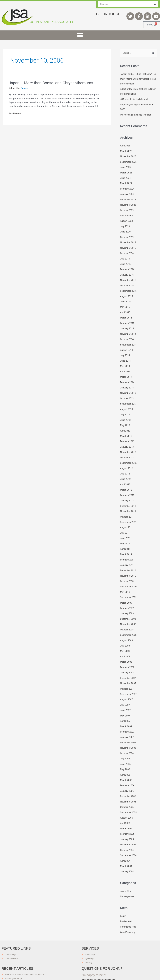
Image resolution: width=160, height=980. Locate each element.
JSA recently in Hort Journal (135, 99)
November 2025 (128, 156)
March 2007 (126, 714)
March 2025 (126, 171)
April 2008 (125, 646)
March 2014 (126, 372)
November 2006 (128, 735)
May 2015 (125, 303)
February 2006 (128, 772)
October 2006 (127, 740)
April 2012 (125, 477)
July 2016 (125, 256)
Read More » (15, 113)
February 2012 (128, 487)
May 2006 (125, 756)
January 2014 (127, 382)
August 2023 (127, 219)
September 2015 (129, 287)
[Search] (155, 4)
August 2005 (127, 804)
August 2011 (127, 519)
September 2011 (129, 514)
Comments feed (129, 911)
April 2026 (125, 145)
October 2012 (127, 451)
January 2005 (127, 825)
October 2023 (127, 208)
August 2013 (127, 403)
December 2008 (128, 609)
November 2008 (128, 614)
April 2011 (125, 540)
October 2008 (127, 619)
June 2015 (126, 298)
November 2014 (128, 329)
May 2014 (125, 361)
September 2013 (129, 398)
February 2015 (128, 319)
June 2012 (126, 472)
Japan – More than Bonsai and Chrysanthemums (53, 83)
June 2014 (126, 356)
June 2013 (126, 414)
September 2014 (129, 340)
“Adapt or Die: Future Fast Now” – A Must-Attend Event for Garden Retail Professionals (138, 79)
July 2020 (125, 224)
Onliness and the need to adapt (136, 114)
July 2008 (125, 635)
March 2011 (126, 545)
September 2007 (129, 682)
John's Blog (15, 88)
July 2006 (125, 746)
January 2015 (127, 324)
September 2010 (129, 577)
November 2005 (128, 788)
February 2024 (128, 187)
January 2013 (127, 440)
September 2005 (129, 798)
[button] (80, 35)
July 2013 (125, 408)
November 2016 (128, 245)
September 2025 (129, 161)
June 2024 (126, 177)
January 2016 (127, 271)
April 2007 (125, 709)
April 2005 (125, 809)
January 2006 (127, 777)
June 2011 (126, 530)
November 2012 (128, 445)
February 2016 (128, 266)
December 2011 (128, 498)
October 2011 (127, 509)
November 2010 (128, 566)
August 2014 (127, 345)
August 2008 (127, 630)
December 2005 (128, 783)
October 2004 (127, 835)
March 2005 (126, 814)
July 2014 (125, 351)
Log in (123, 900)
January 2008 (127, 661)
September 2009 (129, 588)
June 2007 (126, 698)
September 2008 (129, 625)
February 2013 (128, 435)
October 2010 (127, 572)
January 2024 (127, 192)
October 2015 (127, 282)
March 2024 (126, 182)
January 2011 (127, 556)
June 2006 (126, 751)
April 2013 (125, 424)
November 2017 (128, 240)
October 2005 (127, 793)
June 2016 (126, 261)
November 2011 (128, 503)
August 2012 (127, 461)
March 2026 (126, 150)
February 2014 (128, 377)
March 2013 (126, 430)
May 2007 (125, 704)
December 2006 (128, 730)
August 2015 (127, 292)
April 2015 (125, 308)
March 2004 (126, 851)
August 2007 (127, 688)
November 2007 (128, 672)
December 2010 (128, 561)
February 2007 (128, 719)
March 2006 (126, 767)
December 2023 (128, 198)
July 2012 (125, 466)
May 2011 (125, 535)
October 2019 (127, 235)
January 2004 (127, 856)
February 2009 (128, 598)
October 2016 (127, 250)
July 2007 (125, 693)
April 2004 (125, 846)
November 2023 (128, 203)
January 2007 (127, 725)
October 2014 (127, 335)
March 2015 (126, 314)
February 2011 (128, 551)
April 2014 (125, 366)
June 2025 (126, 166)
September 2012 (129, 456)
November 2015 (128, 277)
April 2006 (125, 761)
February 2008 (128, 656)
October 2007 (127, 677)
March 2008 (126, 651)
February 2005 (128, 819)
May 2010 (125, 582)
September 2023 (129, 213)
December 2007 (128, 667)
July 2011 (125, 524)
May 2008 (125, 640)
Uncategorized (128, 881)
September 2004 (129, 840)
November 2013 (128, 387)
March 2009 (126, 593)
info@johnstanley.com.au (99, 964)
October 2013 (127, 393)
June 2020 (126, 229)
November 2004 (128, 830)
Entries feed (126, 906)
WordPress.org (128, 916)
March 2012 (126, 482)
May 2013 (125, 419)
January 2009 (127, 603)
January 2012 (127, 493)
